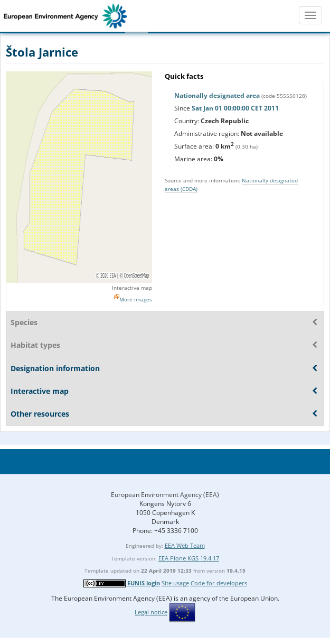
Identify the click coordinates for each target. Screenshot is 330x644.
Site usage (175, 583)
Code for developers (219, 583)
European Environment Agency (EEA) (165, 495)
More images (136, 299)
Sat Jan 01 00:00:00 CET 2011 (235, 108)
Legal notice (151, 612)
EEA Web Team (185, 545)
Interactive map (132, 288)
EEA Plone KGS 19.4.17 (189, 558)
